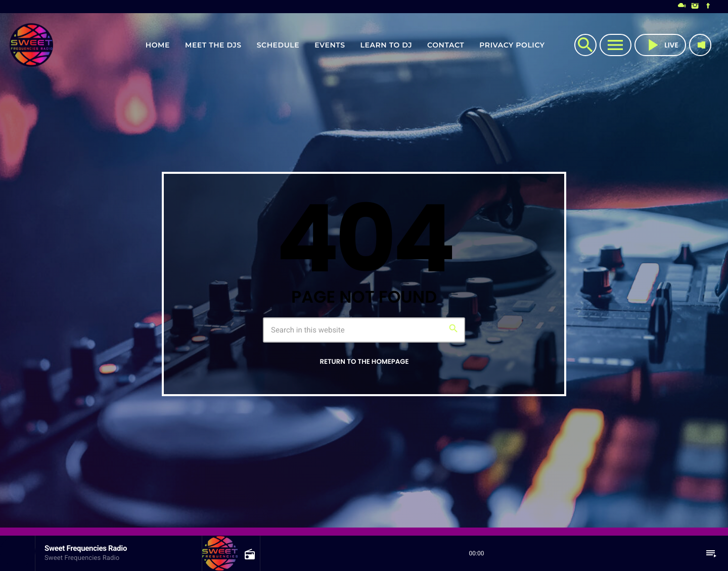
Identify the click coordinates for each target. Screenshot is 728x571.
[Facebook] (708, 7)
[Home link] (31, 45)
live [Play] (660, 45)
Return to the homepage (364, 362)
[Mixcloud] (682, 7)
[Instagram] (695, 7)
